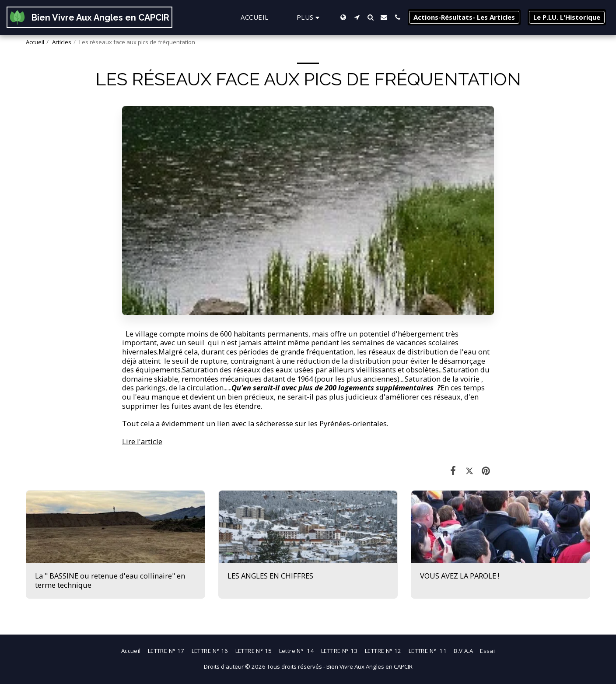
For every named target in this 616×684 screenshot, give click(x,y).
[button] (357, 17)
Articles (62, 42)
